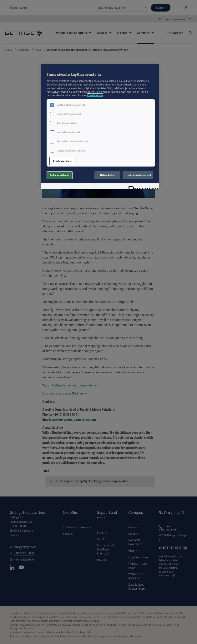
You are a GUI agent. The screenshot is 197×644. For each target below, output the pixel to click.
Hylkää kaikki (107, 175)
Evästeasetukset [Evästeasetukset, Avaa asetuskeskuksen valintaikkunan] (63, 161)
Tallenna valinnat (60, 175)
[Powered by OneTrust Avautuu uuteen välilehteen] (142, 187)
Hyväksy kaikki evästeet (138, 175)
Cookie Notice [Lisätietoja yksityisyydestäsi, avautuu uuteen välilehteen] (95, 95)
